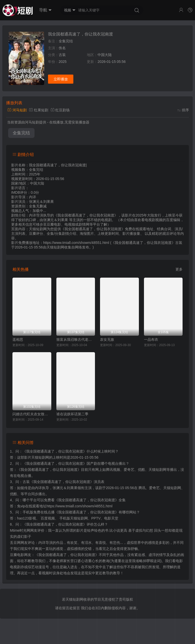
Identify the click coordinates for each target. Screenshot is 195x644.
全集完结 (21, 133)
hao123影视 (27, 518)
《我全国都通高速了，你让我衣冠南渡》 (55, 451)
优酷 (13, 494)
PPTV (96, 518)
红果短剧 (39, 110)
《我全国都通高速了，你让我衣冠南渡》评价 (58, 524)
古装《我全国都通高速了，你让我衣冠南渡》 (58, 482)
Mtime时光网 (20, 530)
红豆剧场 (60, 110)
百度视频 (48, 518)
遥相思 (18, 339)
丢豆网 (15, 543)
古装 (62, 55)
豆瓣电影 (17, 555)
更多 (179, 269)
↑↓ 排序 (183, 110)
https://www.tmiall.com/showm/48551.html (79, 506)
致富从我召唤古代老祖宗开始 (76, 339)
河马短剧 (17, 110)
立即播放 (61, 79)
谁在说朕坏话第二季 (72, 414)
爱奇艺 (154, 488)
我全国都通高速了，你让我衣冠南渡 (80, 34)
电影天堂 (111, 518)
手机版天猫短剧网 (74, 518)
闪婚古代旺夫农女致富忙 (32, 414)
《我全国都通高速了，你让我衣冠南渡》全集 (90, 500)
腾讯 (142, 488)
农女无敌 (107, 339)
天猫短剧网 (55, 247)
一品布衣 (151, 339)
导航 (45, 10)
